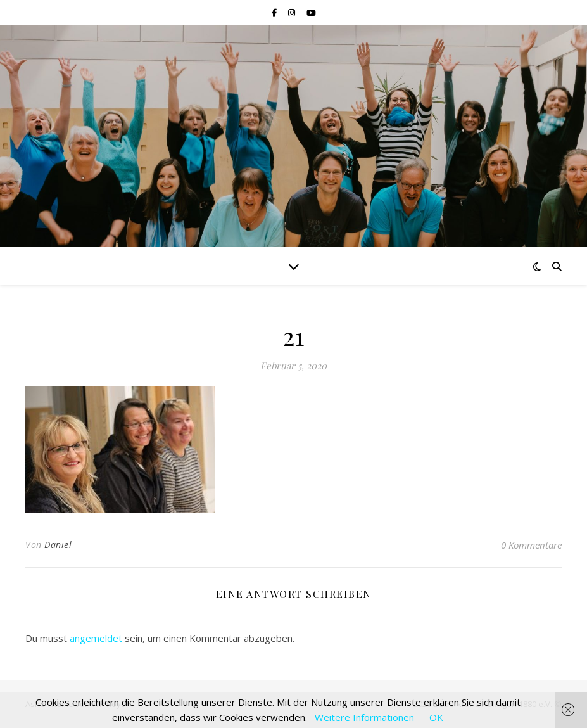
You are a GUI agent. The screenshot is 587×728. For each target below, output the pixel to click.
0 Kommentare (531, 545)
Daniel (58, 545)
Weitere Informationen (364, 717)
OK (436, 717)
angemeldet (96, 638)
